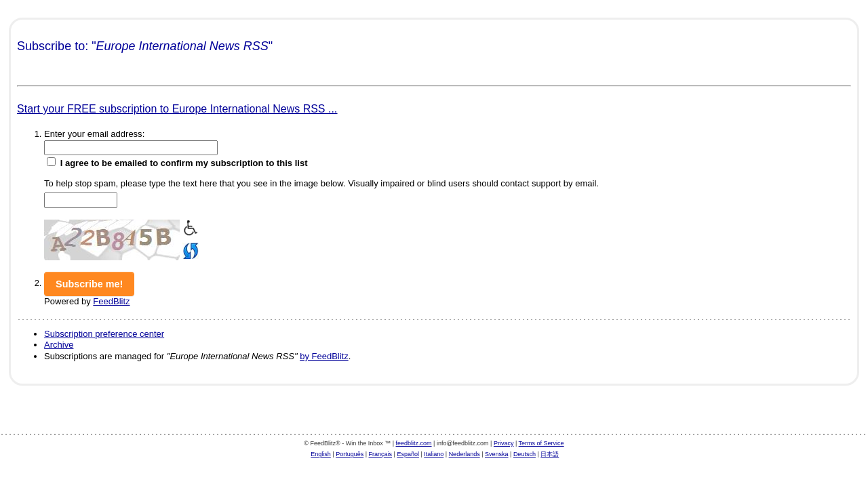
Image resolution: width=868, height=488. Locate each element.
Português (350, 454)
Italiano (434, 454)
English (321, 454)
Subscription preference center (104, 334)
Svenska (497, 454)
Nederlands (465, 454)
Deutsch (525, 454)
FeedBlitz (111, 301)
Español (408, 454)
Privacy (504, 443)
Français (381, 454)
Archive (59, 345)
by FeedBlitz (324, 356)
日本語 (550, 454)
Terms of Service (541, 443)
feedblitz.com (414, 443)
